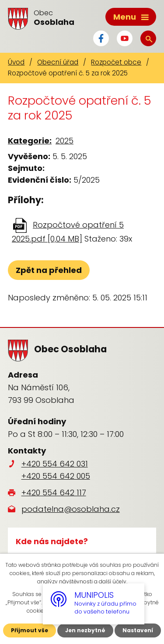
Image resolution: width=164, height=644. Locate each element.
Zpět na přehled (49, 270)
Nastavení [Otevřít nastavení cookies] (138, 630)
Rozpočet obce (116, 62)
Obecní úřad (58, 62)
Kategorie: (30, 141)
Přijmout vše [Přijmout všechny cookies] (30, 630)
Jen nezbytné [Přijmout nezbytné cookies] (85, 630)
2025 (65, 141)
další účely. (113, 581)
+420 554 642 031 (55, 464)
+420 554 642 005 (56, 476)
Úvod (16, 62)
